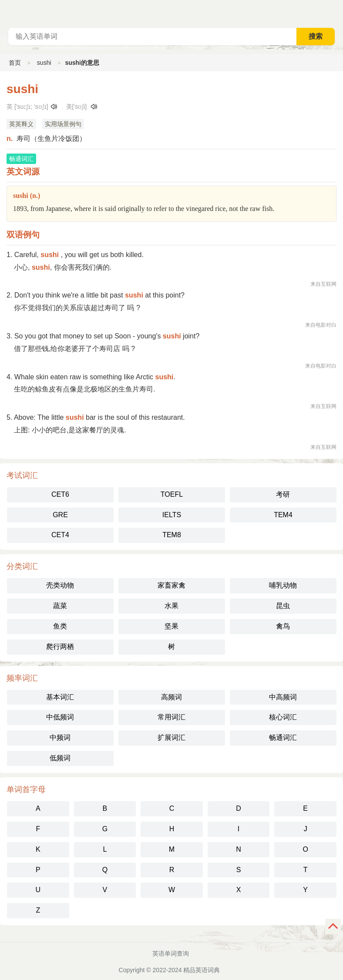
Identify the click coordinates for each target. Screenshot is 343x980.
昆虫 (283, 606)
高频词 (171, 697)
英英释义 (21, 124)
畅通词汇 (283, 738)
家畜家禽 (171, 585)
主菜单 (336, 13)
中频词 (60, 738)
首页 (15, 63)
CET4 (60, 535)
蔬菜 (60, 606)
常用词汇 (171, 717)
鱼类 (60, 626)
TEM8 (172, 535)
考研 (283, 494)
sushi (44, 63)
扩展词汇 (171, 738)
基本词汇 (60, 697)
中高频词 (283, 697)
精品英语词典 (202, 970)
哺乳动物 (283, 585)
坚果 (171, 626)
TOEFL (172, 494)
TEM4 (283, 515)
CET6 (60, 494)
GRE (60, 515)
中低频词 (60, 717)
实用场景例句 (63, 124)
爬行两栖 (60, 647)
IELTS (172, 515)
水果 (171, 606)
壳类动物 (60, 585)
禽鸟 (283, 626)
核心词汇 (283, 717)
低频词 (60, 758)
